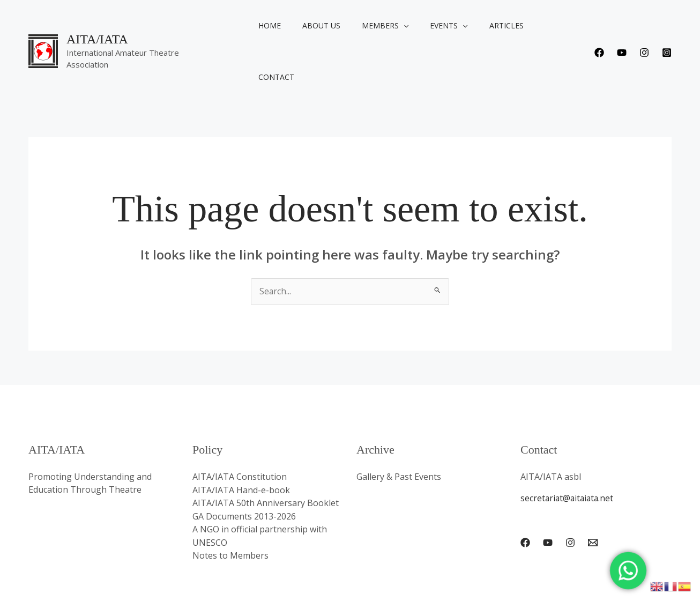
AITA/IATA (97, 20)
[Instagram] (644, 27)
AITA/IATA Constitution (240, 426)
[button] (392, 26)
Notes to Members (230, 503)
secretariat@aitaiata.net (568, 447)
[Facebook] (599, 27)
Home (271, 25)
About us (317, 25)
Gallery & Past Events (399, 426)
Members (374, 26)
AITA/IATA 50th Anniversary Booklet (266, 451)
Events (431, 26)
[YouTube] (548, 491)
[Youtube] (622, 27)
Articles (482, 25)
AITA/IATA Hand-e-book (241, 439)
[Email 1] (593, 491)
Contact (533, 25)
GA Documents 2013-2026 (244, 464)
